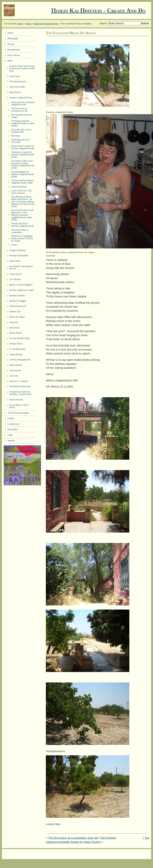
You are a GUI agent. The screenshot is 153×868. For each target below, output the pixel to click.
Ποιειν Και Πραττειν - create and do (98, 10)
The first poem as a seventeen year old (73, 838)
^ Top (146, 838)
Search (103, 23)
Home (20, 24)
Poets (28, 24)
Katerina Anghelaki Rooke (46, 24)
